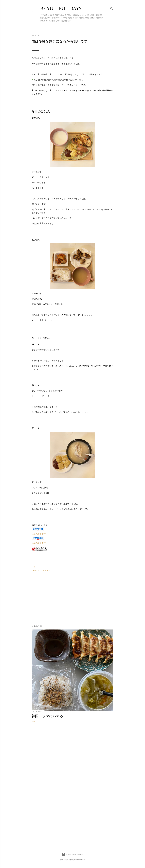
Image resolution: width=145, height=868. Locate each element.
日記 (49, 571)
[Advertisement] (53, 597)
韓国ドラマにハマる (48, 716)
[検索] (112, 8)
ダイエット (42, 571)
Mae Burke (81, 860)
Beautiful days (61, 8)
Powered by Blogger (72, 854)
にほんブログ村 (39, 534)
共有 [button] (33, 567)
